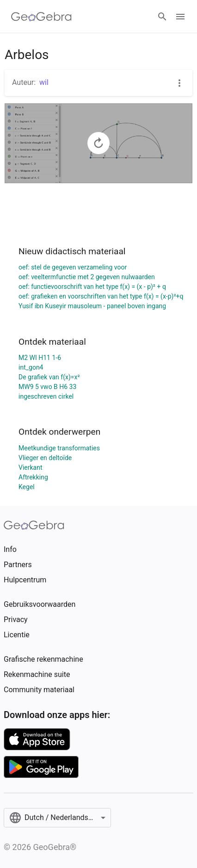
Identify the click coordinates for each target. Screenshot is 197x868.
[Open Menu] (180, 17)
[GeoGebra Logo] (41, 17)
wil (44, 82)
